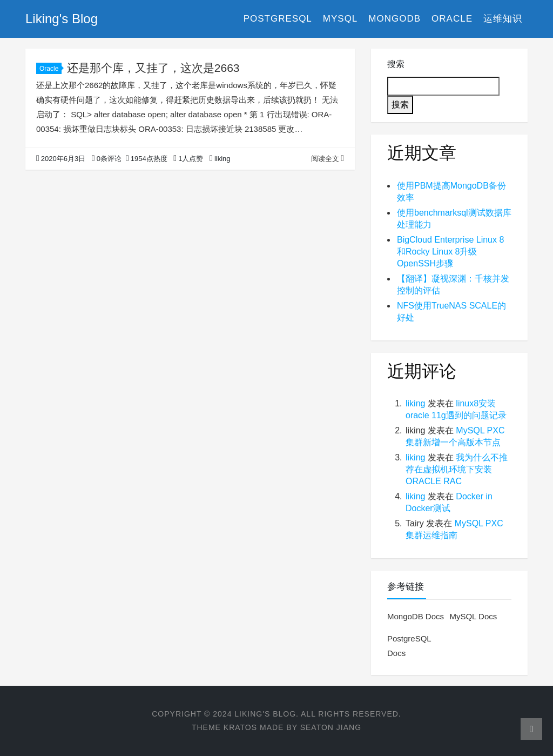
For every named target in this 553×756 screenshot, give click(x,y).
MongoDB (394, 19)
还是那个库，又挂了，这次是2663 (153, 68)
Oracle (452, 19)
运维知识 (503, 19)
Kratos (240, 727)
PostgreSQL (278, 19)
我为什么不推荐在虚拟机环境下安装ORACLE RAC (457, 469)
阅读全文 (328, 159)
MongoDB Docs (416, 616)
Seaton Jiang (331, 727)
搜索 (396, 64)
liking (415, 403)
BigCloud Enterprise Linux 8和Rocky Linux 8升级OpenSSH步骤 (450, 252)
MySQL (340, 19)
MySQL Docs (473, 616)
